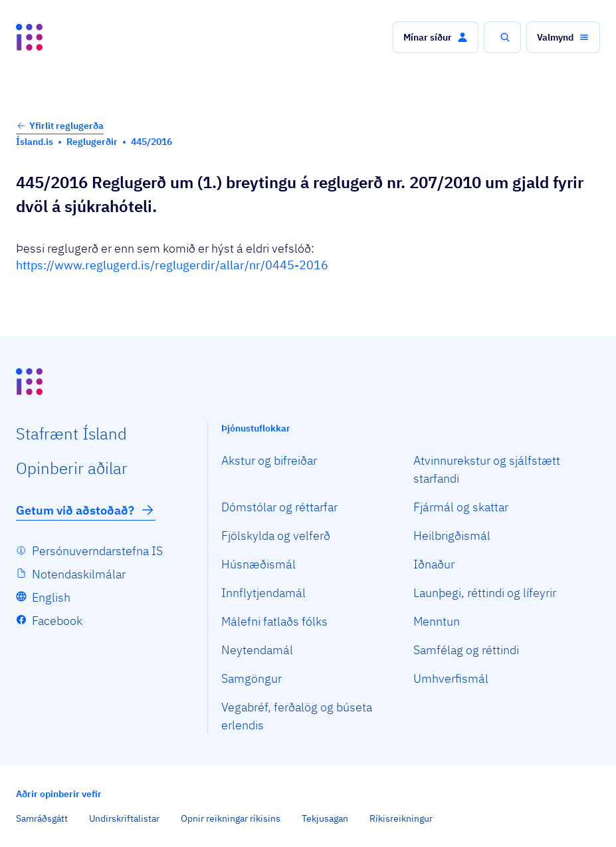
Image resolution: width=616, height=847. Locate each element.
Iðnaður (434, 564)
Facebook (57, 621)
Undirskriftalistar (124, 818)
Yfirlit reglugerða (60, 126)
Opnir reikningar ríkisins (231, 818)
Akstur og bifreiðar (269, 460)
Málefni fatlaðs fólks (274, 621)
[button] (436, 37)
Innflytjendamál (263, 593)
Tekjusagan (325, 818)
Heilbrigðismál (452, 536)
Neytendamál (257, 650)
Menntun (437, 621)
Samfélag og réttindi (466, 650)
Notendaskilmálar (79, 574)
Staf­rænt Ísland (71, 433)
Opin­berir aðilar (72, 468)
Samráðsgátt (42, 818)
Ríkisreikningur (401, 818)
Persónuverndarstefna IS (97, 551)
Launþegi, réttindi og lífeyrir (485, 593)
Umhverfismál (451, 678)
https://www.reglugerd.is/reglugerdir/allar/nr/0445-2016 (172, 265)
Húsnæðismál (258, 564)
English (51, 597)
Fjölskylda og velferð (276, 536)
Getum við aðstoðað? (86, 510)
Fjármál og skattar (461, 507)
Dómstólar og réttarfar (279, 507)
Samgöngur (252, 678)
